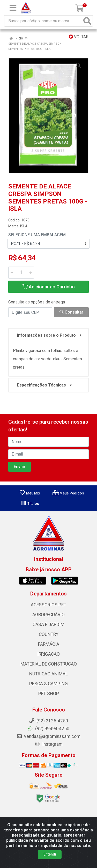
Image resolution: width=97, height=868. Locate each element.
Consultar (71, 312)
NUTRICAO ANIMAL (48, 674)
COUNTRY (49, 634)
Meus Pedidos (68, 493)
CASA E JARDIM (48, 625)
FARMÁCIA (49, 644)
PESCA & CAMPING (48, 684)
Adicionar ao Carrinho (49, 287)
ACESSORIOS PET (48, 605)
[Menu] (13, 8)
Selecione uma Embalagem (37, 235)
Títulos (30, 504)
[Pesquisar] (87, 21)
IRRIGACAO (48, 654)
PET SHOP (49, 694)
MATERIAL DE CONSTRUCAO (49, 664)
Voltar (79, 37)
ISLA (24, 226)
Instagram (49, 744)
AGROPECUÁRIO (48, 615)
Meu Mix (30, 493)
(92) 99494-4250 (48, 729)
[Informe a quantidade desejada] (21, 273)
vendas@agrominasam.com (48, 736)
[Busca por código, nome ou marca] (43, 21)
